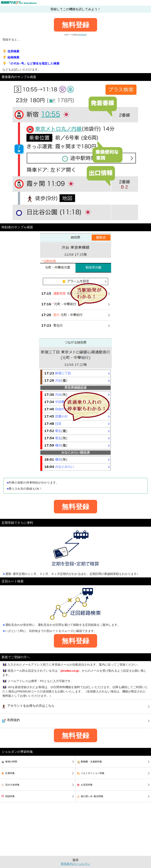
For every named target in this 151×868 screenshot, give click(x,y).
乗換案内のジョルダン (75, 864)
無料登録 (75, 25)
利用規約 (83, 35)
